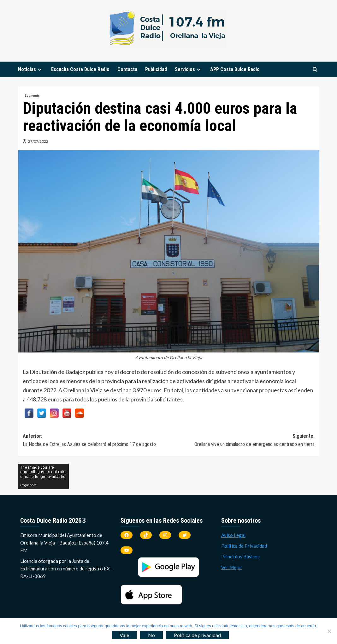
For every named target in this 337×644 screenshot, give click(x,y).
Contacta (127, 69)
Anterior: (96, 441)
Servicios (189, 69)
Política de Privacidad (244, 546)
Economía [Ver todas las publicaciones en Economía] (32, 96)
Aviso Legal (233, 535)
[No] (329, 631)
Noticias (31, 69)
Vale (124, 635)
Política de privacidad (197, 635)
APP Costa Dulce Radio (235, 69)
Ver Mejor (232, 567)
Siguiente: (242, 441)
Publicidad (156, 69)
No (151, 635)
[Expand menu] (40, 70)
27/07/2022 (38, 141)
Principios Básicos (240, 557)
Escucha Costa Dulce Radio (80, 69)
